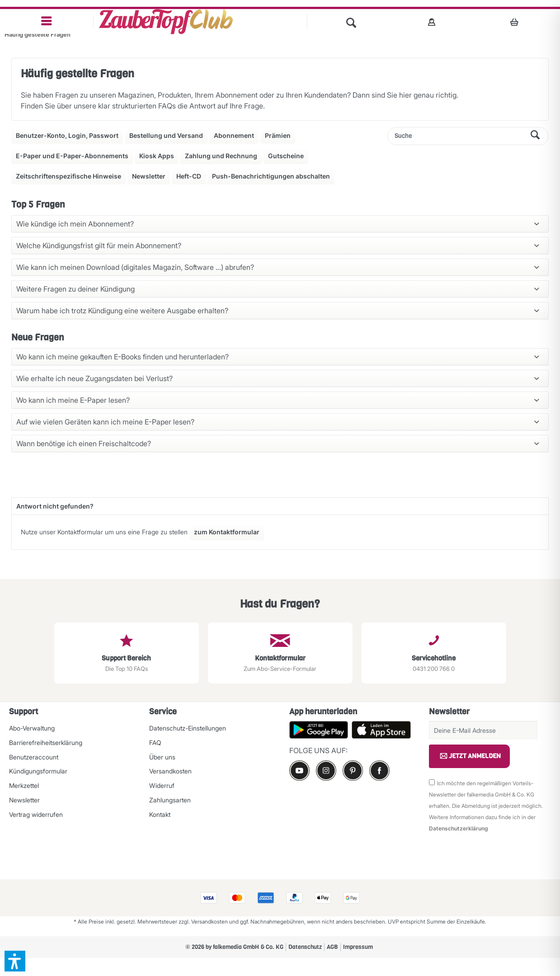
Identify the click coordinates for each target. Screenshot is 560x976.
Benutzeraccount (34, 757)
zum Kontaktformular (227, 532)
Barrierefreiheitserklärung (46, 743)
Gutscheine (286, 156)
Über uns (162, 757)
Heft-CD (189, 176)
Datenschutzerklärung (459, 828)
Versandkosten (170, 771)
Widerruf (162, 785)
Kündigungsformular (38, 771)
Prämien (278, 135)
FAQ (155, 743)
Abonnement (234, 135)
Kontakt (160, 814)
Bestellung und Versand (166, 135)
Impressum (358, 947)
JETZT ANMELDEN (469, 756)
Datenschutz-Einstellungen (188, 728)
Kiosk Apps (157, 156)
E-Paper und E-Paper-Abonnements (72, 156)
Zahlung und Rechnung (221, 156)
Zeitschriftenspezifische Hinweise (68, 176)
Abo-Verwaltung (32, 728)
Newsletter (149, 176)
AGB (332, 947)
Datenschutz (305, 947)
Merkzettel (24, 785)
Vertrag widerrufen (36, 814)
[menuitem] (47, 21)
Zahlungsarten (170, 800)
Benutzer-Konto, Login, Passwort (67, 135)
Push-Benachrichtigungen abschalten (271, 176)
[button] (15, 961)
